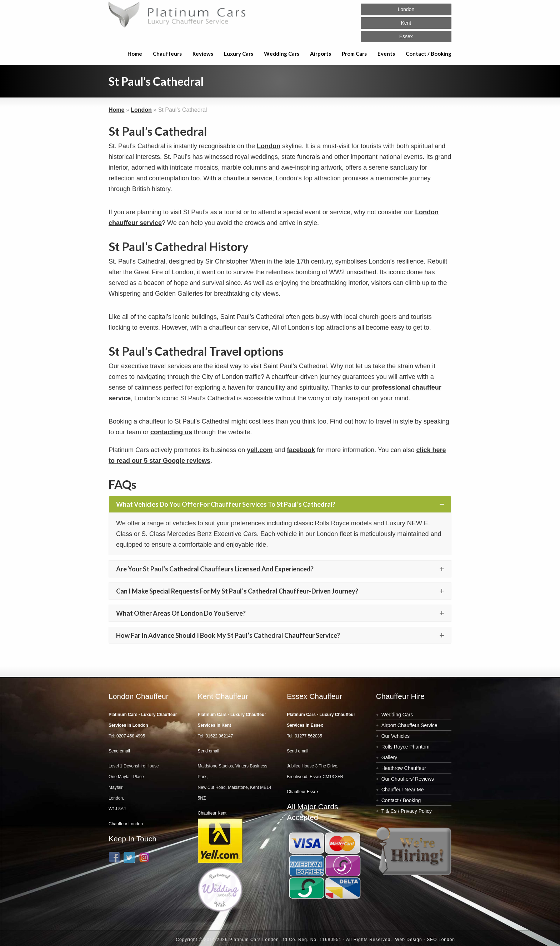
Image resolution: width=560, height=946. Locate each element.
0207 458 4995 (131, 736)
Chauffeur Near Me (403, 790)
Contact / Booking (429, 54)
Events (386, 54)
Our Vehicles (396, 736)
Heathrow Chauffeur (404, 768)
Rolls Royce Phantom (406, 747)
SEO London (441, 940)
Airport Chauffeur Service (409, 725)
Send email (119, 751)
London (141, 110)
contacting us (171, 432)
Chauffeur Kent (212, 813)
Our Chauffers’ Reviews (408, 779)
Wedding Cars (282, 54)
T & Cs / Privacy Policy (407, 811)
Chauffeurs (167, 54)
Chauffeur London (126, 824)
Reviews (203, 54)
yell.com (260, 450)
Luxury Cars (239, 54)
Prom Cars (354, 54)
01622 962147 (219, 736)
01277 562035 (308, 736)
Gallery (389, 757)
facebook (301, 450)
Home (135, 54)
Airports (321, 54)
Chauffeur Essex (303, 792)
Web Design (408, 940)
